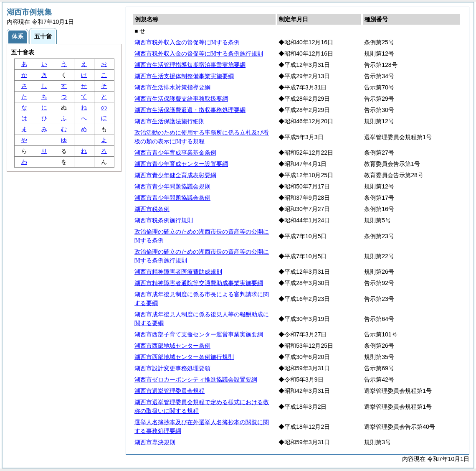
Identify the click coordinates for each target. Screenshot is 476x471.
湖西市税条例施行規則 (164, 220)
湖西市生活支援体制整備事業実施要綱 (184, 76)
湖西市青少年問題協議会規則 (172, 186)
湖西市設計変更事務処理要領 (172, 368)
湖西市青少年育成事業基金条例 (175, 153)
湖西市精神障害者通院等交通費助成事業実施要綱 (199, 283)
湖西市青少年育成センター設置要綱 (181, 164)
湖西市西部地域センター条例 (172, 346)
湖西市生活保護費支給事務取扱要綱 (181, 99)
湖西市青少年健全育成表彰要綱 (175, 175)
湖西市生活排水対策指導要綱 (172, 87)
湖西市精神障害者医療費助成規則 (178, 272)
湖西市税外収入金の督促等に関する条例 (187, 42)
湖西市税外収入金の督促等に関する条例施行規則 (199, 53)
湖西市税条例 (152, 209)
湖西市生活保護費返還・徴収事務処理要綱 (190, 110)
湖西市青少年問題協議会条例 (172, 198)
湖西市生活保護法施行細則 (170, 121)
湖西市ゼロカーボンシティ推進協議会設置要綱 (196, 379)
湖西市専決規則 (155, 442)
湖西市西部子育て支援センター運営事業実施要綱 (199, 334)
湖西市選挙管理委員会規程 (170, 391)
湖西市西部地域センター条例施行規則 (184, 357)
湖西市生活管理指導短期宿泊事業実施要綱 (190, 65)
